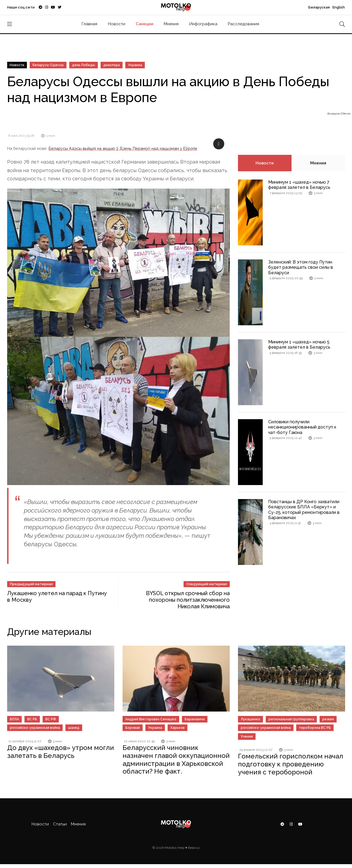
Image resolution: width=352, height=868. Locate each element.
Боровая (133, 728)
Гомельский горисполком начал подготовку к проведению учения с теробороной (291, 764)
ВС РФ (51, 719)
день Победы (84, 65)
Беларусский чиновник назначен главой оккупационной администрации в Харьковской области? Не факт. (176, 759)
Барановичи (195, 719)
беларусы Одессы (48, 65)
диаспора (112, 65)
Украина (135, 65)
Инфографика (203, 24)
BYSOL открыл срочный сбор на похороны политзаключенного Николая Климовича (188, 600)
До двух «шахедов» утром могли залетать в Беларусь (61, 752)
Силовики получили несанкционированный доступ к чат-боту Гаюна (302, 427)
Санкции (145, 24)
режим (328, 719)
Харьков (178, 728)
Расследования (243, 24)
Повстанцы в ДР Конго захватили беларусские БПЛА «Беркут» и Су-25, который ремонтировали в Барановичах (304, 510)
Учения (247, 737)
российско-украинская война (35, 728)
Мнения (171, 24)
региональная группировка (291, 719)
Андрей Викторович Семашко (151, 719)
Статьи (60, 824)
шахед (74, 728)
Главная (89, 24)
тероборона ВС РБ (315, 728)
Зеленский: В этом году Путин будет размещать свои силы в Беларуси (301, 267)
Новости (117, 24)
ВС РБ (32, 719)
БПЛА (14, 719)
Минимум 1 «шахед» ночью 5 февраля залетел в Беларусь (299, 345)
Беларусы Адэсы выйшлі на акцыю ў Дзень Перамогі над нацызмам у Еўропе (123, 148)
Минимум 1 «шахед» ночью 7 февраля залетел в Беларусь (299, 185)
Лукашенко (250, 719)
